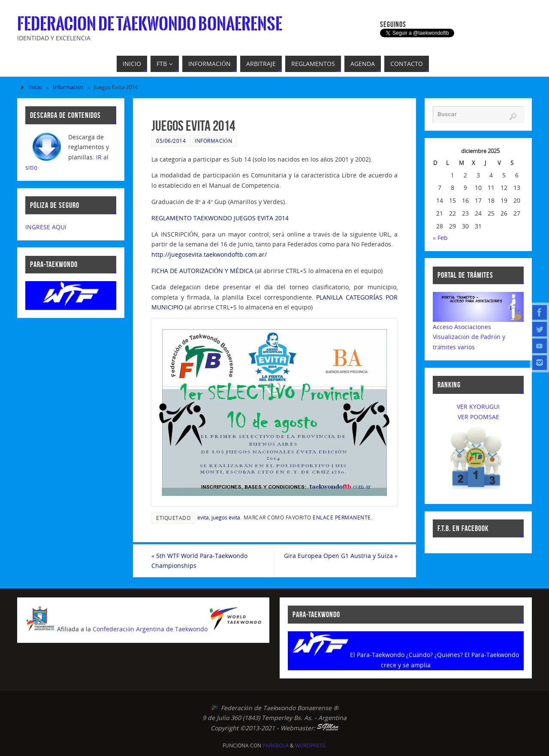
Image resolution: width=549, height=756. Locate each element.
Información (68, 87)
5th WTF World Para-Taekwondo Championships (199, 561)
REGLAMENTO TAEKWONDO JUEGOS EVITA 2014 (220, 218)
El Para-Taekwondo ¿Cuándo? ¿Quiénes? (407, 655)
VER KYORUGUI (478, 406)
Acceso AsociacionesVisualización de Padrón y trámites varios (469, 337)
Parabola (276, 745)
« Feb (440, 238)
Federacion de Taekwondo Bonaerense (150, 24)
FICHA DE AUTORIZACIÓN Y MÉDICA (202, 271)
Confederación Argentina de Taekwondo (150, 629)
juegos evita (226, 517)
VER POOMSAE (478, 417)
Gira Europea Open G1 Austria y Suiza (341, 556)
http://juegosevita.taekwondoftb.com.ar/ (209, 254)
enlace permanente (342, 517)
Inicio (35, 87)
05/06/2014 (171, 141)
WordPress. (311, 745)
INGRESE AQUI (46, 227)
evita (203, 517)
